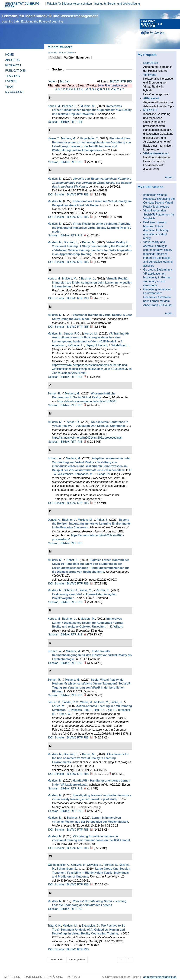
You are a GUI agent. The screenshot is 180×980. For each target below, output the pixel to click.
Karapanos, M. (84, 474)
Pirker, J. (102, 520)
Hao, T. (88, 710)
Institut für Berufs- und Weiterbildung (117, 4)
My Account (15, 92)
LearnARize (151, 63)
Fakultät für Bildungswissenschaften (69, 4)
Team (9, 87)
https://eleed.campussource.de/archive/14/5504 (87, 401)
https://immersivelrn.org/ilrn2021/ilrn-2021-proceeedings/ (87, 438)
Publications (15, 71)
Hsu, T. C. (100, 710)
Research (13, 65)
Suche (58, 69)
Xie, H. (112, 710)
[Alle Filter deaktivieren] (113, 86)
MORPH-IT (150, 110)
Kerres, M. (54, 106)
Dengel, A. (54, 520)
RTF (123, 81)
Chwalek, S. (94, 865)
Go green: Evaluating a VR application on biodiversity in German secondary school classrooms (158, 277)
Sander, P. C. (72, 334)
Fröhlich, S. (111, 865)
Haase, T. (54, 138)
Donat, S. (73, 560)
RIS (129, 81)
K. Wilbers (116, 627)
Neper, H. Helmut (96, 345)
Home (9, 55)
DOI (51, 195)
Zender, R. (54, 393)
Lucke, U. (117, 702)
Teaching (13, 76)
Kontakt (74, 977)
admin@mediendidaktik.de (160, 977)
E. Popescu (75, 710)
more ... (170, 177)
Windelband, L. (121, 345)
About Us (12, 60)
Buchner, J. (69, 106)
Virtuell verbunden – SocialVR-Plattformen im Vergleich (159, 214)
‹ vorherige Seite (77, 960)
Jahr (68, 81)
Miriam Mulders (67, 53)
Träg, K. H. (54, 926)
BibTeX (115, 81)
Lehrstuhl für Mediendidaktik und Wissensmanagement (50, 19)
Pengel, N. (104, 474)
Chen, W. (65, 714)
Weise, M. (86, 590)
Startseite (52, 53)
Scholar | (54, 122)
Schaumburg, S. (67, 869)
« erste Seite (57, 960)
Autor (52, 81)
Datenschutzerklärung (44, 977)
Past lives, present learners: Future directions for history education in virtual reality (156, 230)
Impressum (12, 977)
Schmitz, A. (55, 458)
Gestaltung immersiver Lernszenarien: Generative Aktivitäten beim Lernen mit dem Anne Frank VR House (157, 297)
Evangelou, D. (90, 926)
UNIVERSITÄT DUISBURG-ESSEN (23, 5)
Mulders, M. (88, 106)
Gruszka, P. (78, 865)
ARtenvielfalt (151, 98)
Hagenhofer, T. (89, 138)
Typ (62, 81)
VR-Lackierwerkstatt (156, 153)
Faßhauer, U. (76, 345)
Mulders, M (55, 179)
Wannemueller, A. (59, 865)
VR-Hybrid (150, 75)
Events (11, 81)
